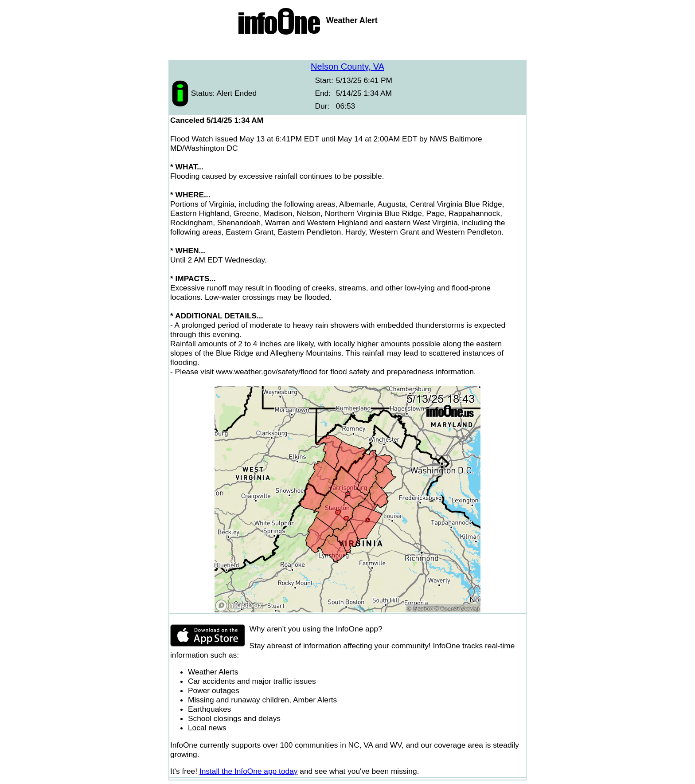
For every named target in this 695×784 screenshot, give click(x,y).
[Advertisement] (347, 49)
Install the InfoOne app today (249, 771)
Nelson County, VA (347, 67)
